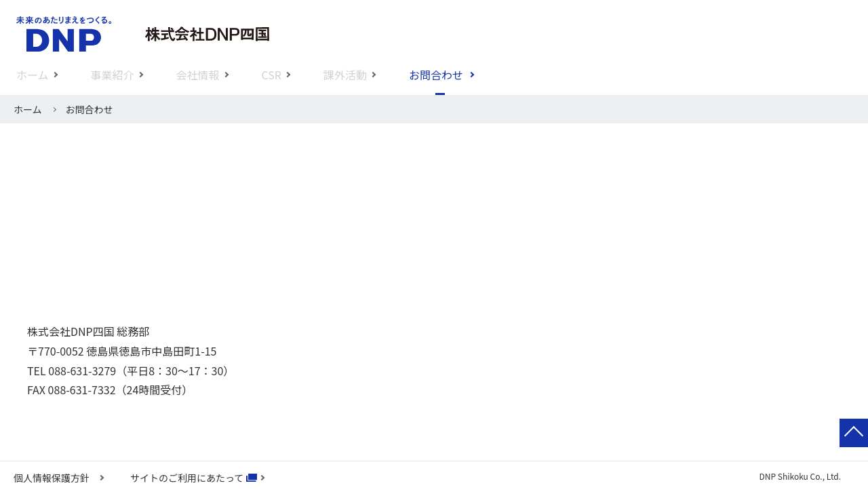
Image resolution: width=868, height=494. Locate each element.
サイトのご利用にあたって (187, 478)
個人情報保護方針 (52, 478)
